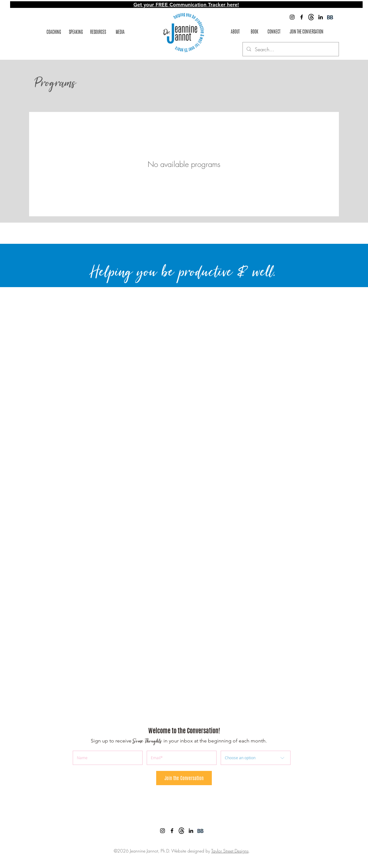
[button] (98, 32)
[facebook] (302, 17)
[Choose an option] (256, 758)
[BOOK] (255, 32)
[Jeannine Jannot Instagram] (292, 17)
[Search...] (290, 49)
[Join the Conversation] (184, 778)
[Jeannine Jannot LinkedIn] (321, 17)
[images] (311, 17)
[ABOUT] (235, 32)
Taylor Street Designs (230, 851)
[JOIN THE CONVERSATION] (307, 32)
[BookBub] (330, 17)
